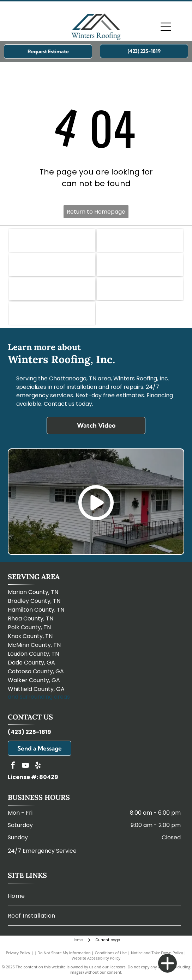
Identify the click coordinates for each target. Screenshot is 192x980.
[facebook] (13, 766)
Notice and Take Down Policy (157, 953)
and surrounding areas (39, 697)
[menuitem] (94, 896)
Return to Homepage (96, 212)
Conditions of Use (111, 953)
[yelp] (38, 766)
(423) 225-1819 (29, 732)
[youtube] (25, 766)
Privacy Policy (18, 953)
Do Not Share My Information (64, 953)
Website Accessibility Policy (96, 958)
